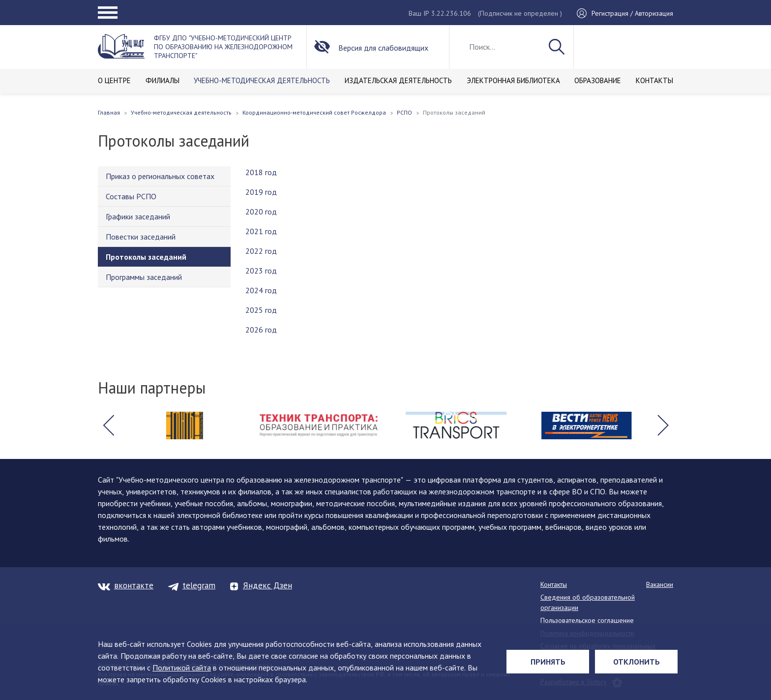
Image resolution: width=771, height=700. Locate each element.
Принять (548, 662)
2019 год (261, 192)
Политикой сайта (182, 668)
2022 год (261, 251)
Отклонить (637, 662)
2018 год (261, 172)
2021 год (261, 231)
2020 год (261, 212)
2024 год (261, 290)
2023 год (261, 271)
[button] (108, 426)
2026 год (261, 330)
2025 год (261, 310)
